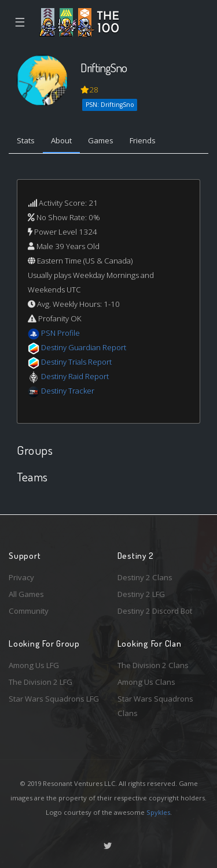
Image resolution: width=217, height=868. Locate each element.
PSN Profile (60, 333)
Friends (143, 140)
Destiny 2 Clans (145, 577)
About (61, 140)
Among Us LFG (34, 665)
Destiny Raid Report (75, 376)
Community (29, 611)
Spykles (158, 812)
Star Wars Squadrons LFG (54, 699)
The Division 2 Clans (153, 665)
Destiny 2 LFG (141, 594)
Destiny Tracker (68, 391)
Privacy (21, 577)
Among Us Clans (146, 682)
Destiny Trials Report (76, 362)
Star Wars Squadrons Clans (155, 706)
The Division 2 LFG (41, 682)
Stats (26, 140)
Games (101, 140)
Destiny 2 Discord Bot (155, 611)
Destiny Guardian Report (84, 347)
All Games (26, 594)
